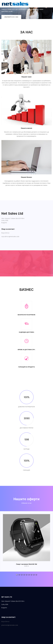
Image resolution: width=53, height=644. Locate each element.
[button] (17, 575)
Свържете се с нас (11, 17)
